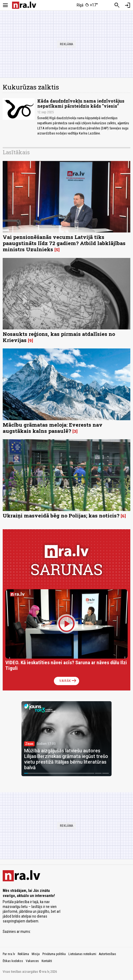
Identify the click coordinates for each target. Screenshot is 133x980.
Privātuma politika (54, 954)
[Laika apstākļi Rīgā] (88, 5)
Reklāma (23, 954)
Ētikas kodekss (13, 961)
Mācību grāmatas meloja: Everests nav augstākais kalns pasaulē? (53, 428)
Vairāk (68, 681)
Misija (36, 954)
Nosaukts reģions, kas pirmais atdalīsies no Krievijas (59, 337)
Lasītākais (16, 152)
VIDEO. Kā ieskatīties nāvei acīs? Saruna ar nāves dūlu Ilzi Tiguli (66, 665)
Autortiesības (108, 954)
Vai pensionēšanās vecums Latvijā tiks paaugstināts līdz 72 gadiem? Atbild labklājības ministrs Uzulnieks (64, 243)
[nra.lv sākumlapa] (24, 5)
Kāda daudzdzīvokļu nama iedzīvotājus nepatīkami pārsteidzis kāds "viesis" (81, 103)
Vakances (32, 961)
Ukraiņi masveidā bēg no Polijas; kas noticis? (61, 515)
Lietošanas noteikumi (82, 954)
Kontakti (47, 961)
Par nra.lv (9, 954)
